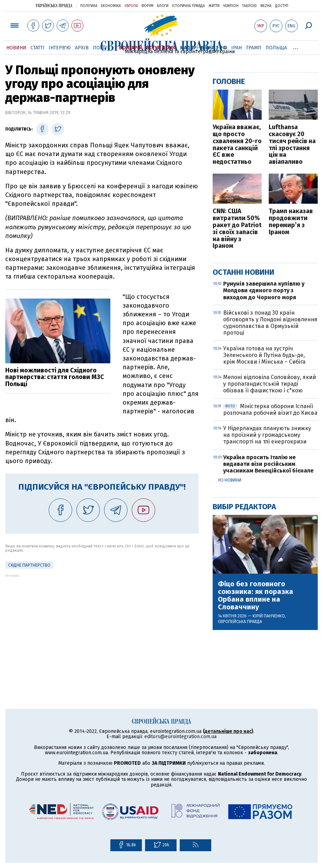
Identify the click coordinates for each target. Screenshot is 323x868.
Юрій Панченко (269, 616)
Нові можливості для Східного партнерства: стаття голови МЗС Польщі (55, 377)
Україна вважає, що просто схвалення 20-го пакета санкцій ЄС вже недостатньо (237, 145)
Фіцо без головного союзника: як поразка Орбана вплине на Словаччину (256, 595)
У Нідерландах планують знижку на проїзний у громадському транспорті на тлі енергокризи (267, 435)
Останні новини (243, 272)
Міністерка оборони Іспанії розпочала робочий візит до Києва (270, 409)
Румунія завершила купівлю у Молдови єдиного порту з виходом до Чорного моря (264, 290)
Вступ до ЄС (161, 48)
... (295, 47)
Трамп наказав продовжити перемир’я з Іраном (291, 222)
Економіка (111, 6)
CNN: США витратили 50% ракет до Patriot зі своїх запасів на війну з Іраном (237, 229)
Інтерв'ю (60, 48)
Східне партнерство (29, 565)
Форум (147, 6)
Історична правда (188, 6)
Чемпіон (231, 6)
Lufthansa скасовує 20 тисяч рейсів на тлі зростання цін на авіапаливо (292, 145)
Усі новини (230, 480)
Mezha (266, 6)
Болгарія (130, 48)
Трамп (254, 48)
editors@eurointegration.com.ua (180, 737)
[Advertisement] (102, 626)
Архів (82, 48)
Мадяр (188, 48)
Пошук (102, 48)
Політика (89, 6)
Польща (276, 48)
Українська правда (54, 5)
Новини (16, 48)
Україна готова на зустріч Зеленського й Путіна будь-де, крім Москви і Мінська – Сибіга (264, 355)
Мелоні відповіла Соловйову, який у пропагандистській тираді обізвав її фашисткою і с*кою (270, 384)
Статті (37, 48)
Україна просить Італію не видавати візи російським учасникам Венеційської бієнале (268, 464)
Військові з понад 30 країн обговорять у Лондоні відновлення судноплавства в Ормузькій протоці (270, 323)
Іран (236, 48)
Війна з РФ (214, 48)
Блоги (163, 6)
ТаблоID (249, 6)
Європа (131, 6)
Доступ (282, 6)
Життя (214, 6)
